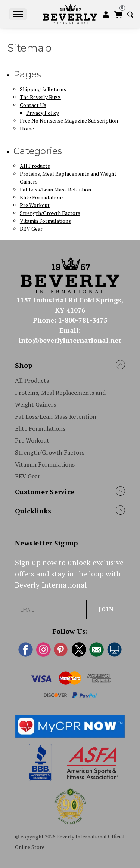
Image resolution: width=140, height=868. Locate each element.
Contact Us (33, 105)
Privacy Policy (43, 113)
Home (27, 128)
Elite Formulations (42, 197)
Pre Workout (35, 205)
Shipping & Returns (43, 89)
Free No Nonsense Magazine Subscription (69, 121)
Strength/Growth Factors (50, 213)
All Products (35, 166)
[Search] (132, 15)
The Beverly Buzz (40, 97)
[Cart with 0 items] (119, 15)
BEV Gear (31, 229)
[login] (107, 15)
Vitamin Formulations (45, 221)
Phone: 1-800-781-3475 (70, 320)
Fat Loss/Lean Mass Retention (55, 189)
